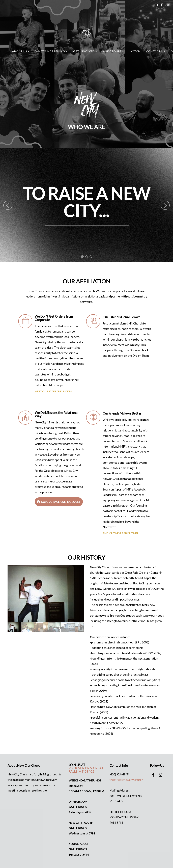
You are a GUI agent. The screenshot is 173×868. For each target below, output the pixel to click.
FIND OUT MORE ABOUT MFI (120, 533)
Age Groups (113, 51)
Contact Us (156, 51)
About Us (21, 51)
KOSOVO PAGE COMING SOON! (58, 502)
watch (135, 51)
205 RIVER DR (79, 768)
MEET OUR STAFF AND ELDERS (53, 391)
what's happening (51, 51)
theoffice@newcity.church (126, 780)
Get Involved (85, 51)
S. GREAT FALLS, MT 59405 (86, 770)
